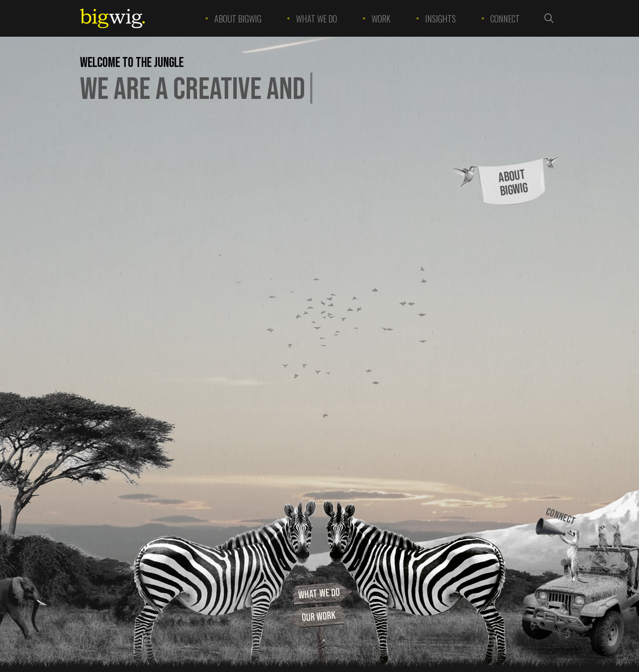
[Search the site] (549, 18)
